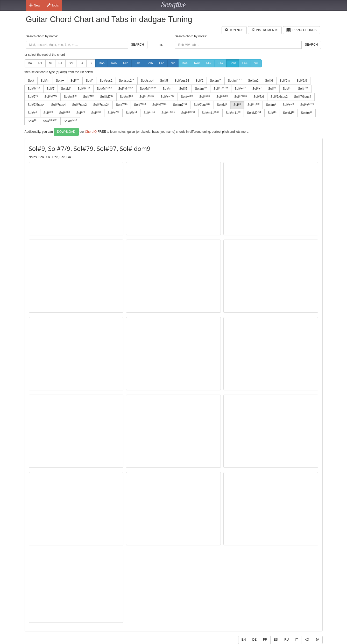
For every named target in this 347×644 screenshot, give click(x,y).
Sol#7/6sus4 (303, 97)
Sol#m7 (70, 97)
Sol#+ (60, 81)
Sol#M (34, 88)
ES (276, 640)
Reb (114, 63)
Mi (50, 63)
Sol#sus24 (182, 81)
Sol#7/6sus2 (279, 97)
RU (286, 640)
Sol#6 (269, 81)
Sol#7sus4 (59, 105)
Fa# (220, 63)
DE (254, 640)
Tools (53, 5)
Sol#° (90, 81)
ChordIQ (91, 131)
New (35, 5)
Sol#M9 (254, 113)
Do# (185, 63)
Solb (150, 63)
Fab (137, 63)
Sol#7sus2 (80, 105)
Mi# (209, 63)
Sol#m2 (253, 81)
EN (244, 640)
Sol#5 (164, 81)
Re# (197, 63)
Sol (71, 63)
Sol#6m (285, 81)
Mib (126, 63)
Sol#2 (199, 81)
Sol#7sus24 (101, 105)
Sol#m (45, 81)
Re (40, 63)
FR (265, 640)
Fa (60, 63)
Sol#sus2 (106, 81)
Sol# (233, 63)
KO (307, 640)
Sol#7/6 (259, 97)
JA (317, 640)
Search (138, 45)
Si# (256, 63)
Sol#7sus (202, 105)
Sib (173, 63)
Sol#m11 (210, 113)
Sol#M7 (51, 97)
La (81, 63)
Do (30, 63)
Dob (102, 63)
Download (66, 132)
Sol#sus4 (147, 81)
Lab (162, 63)
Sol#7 (51, 89)
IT (297, 640)
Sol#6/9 (302, 81)
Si (91, 63)
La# (245, 63)
